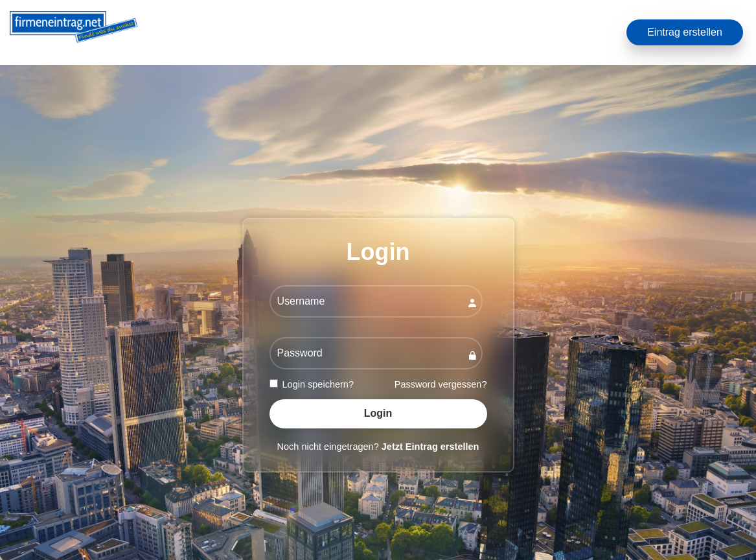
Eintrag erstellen (685, 32)
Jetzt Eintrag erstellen (430, 447)
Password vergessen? (441, 384)
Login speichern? (312, 384)
